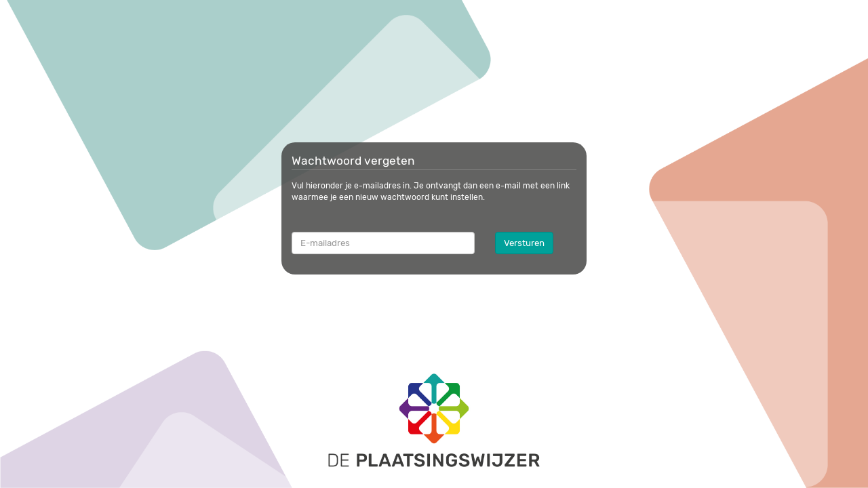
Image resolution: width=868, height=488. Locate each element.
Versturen (524, 243)
